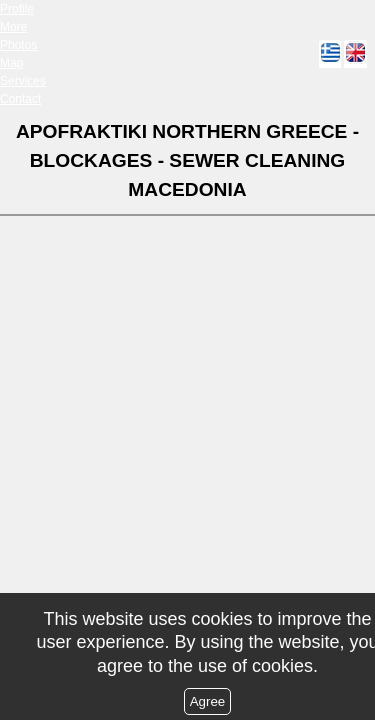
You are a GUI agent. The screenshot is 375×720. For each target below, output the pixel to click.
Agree (208, 701)
